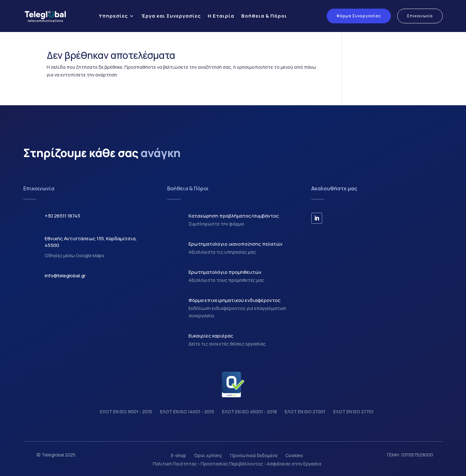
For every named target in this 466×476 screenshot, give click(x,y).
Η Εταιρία (221, 16)
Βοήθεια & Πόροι (264, 16)
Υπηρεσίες (113, 16)
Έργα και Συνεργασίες (171, 16)
